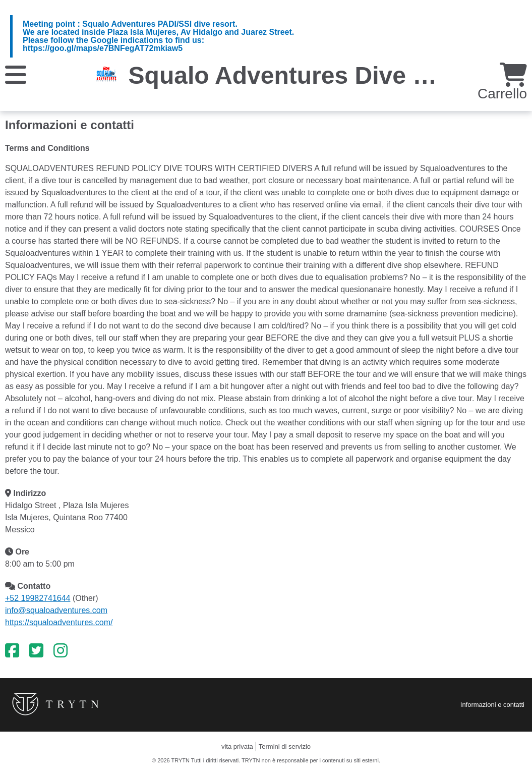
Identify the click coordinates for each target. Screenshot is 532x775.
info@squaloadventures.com (56, 610)
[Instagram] (61, 651)
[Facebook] (12, 651)
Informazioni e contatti (492, 705)
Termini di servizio (285, 746)
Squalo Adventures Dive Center (309, 75)
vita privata (237, 746)
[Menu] (16, 74)
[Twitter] (36, 651)
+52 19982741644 (38, 598)
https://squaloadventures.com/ (59, 622)
